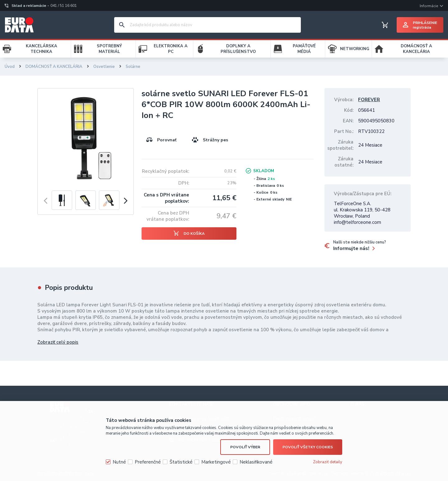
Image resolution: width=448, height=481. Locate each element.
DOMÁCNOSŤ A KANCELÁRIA (416, 49)
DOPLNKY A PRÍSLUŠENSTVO (238, 49)
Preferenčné (148, 462)
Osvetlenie (104, 67)
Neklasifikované (256, 462)
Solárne (133, 67)
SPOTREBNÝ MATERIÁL (109, 49)
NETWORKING (355, 49)
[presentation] (45, 200)
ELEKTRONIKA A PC (171, 49)
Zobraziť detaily (328, 462)
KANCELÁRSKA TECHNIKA (42, 49)
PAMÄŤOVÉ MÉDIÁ (304, 49)
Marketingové (216, 462)
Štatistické (181, 462)
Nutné (119, 462)
